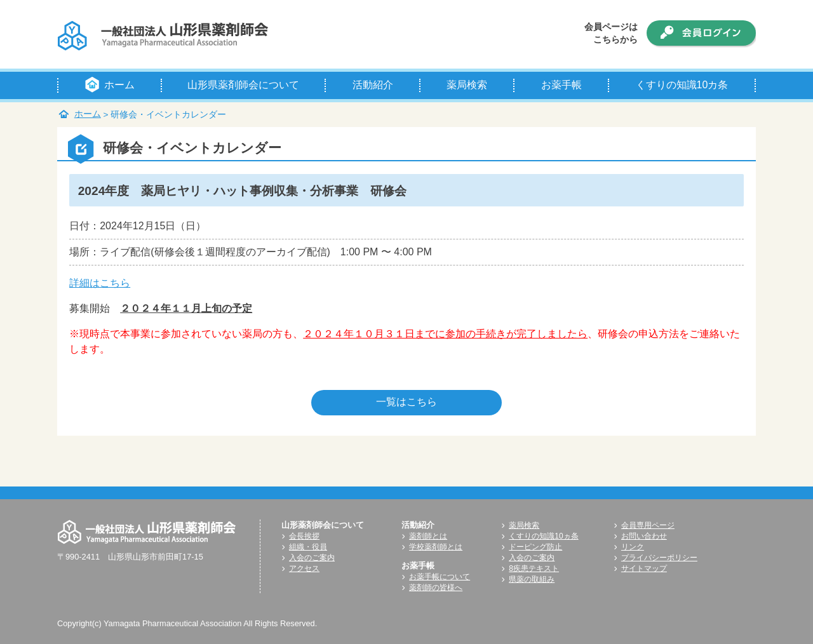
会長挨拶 (304, 536)
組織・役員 (308, 547)
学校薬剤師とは (436, 547)
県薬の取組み (532, 579)
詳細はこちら (100, 283)
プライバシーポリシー (659, 558)
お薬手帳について (440, 577)
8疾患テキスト (534, 568)
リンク (633, 547)
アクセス (304, 568)
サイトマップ (644, 568)
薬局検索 (524, 525)
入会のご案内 (312, 558)
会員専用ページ (648, 525)
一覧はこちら (406, 402)
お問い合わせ (644, 536)
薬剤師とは (428, 536)
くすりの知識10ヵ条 (543, 536)
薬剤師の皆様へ (436, 587)
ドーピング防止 (535, 547)
